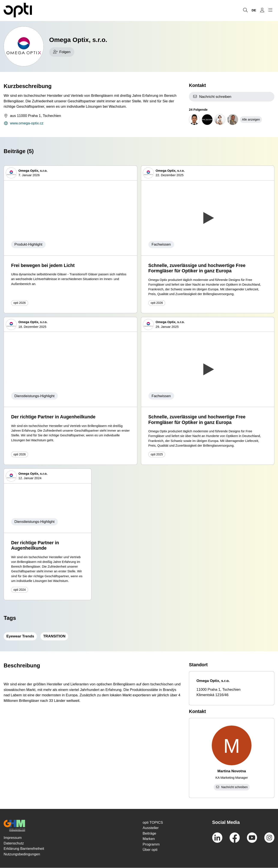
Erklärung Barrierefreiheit (24, 849)
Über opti (150, 850)
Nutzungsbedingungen (22, 854)
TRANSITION (54, 636)
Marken (149, 839)
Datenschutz (14, 843)
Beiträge (149, 833)
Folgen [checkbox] (62, 52)
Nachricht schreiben (212, 97)
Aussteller (151, 828)
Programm (151, 844)
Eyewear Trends (20, 636)
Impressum (13, 838)
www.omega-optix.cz (24, 123)
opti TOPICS (153, 823)
